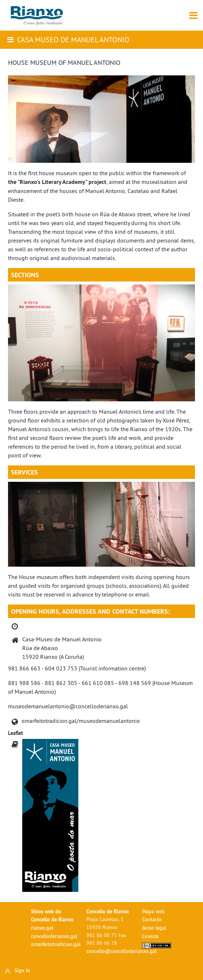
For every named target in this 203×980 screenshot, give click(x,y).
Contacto (152, 919)
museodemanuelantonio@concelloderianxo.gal (68, 706)
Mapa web (153, 911)
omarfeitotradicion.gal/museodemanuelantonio (81, 721)
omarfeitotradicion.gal (56, 944)
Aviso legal (154, 928)
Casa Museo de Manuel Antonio (73, 40)
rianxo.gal (42, 928)
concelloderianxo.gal (54, 936)
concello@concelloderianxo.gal (122, 951)
